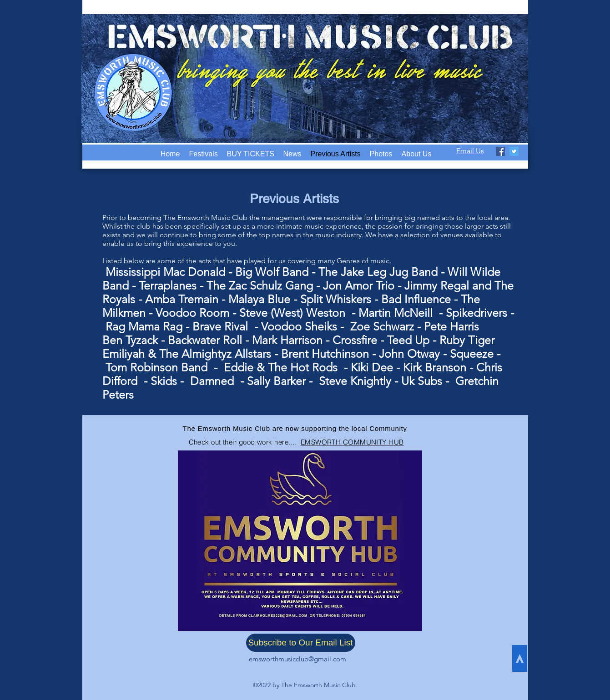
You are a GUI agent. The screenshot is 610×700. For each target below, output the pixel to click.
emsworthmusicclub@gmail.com (297, 659)
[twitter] (514, 151)
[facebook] (500, 151)
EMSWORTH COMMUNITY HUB (352, 442)
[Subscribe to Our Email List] (301, 643)
